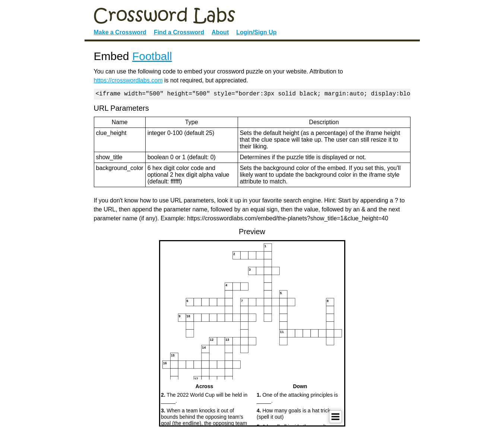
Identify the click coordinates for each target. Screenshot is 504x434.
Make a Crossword (120, 32)
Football (152, 56)
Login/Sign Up (256, 32)
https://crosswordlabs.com (128, 80)
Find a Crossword (179, 32)
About (220, 32)
